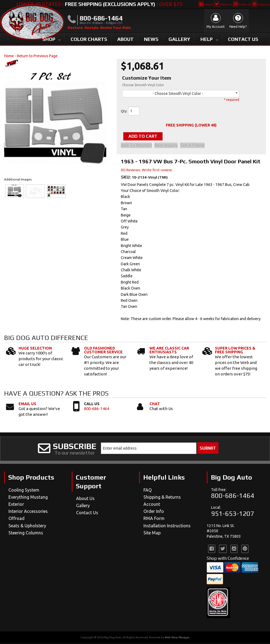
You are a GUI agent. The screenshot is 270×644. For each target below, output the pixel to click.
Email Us (27, 405)
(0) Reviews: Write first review (146, 170)
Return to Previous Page (37, 56)
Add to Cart (148, 136)
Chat (155, 405)
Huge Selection (35, 349)
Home (9, 56)
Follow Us (223, 4)
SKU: (126, 178)
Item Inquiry (168, 146)
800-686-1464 (97, 409)
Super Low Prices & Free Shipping (235, 351)
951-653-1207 (233, 514)
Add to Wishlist (136, 146)
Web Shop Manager (177, 638)
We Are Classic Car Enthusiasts (169, 351)
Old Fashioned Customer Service (103, 351)
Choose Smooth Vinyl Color (143, 85)
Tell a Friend (196, 146)
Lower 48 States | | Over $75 (99, 4)
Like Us (206, 4)
